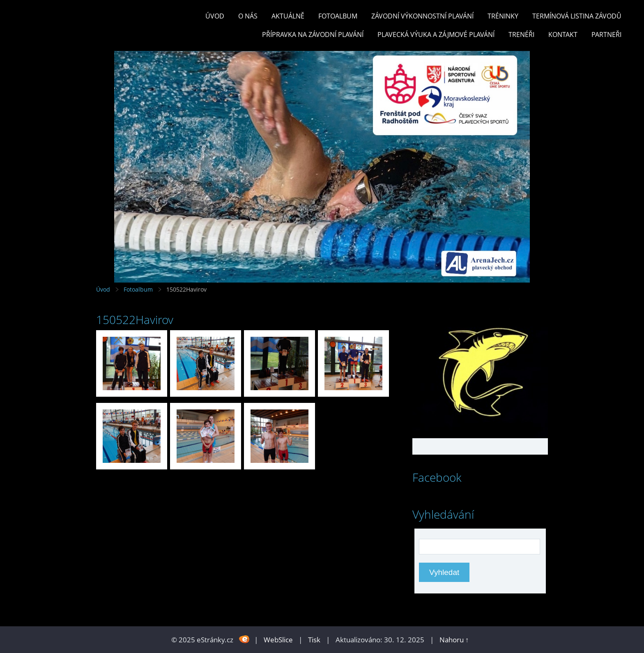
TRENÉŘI (521, 34)
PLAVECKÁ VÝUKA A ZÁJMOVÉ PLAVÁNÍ (436, 34)
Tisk (314, 640)
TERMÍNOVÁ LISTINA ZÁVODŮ (577, 16)
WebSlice (278, 640)
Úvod (215, 16)
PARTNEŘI (606, 34)
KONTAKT (563, 34)
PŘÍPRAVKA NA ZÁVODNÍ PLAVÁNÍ (313, 34)
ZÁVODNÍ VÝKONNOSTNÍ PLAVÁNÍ (422, 16)
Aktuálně (288, 16)
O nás (248, 16)
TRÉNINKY (503, 16)
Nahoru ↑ (454, 640)
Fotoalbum (338, 16)
